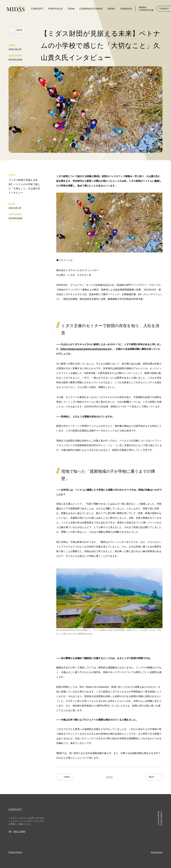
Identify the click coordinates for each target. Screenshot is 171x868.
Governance (157, 852)
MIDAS (145, 9)
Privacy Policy (15, 852)
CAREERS (126, 9)
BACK (19, 30)
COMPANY (86, 9)
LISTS (109, 777)
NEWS (111, 9)
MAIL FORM (19, 832)
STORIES (97, 9)
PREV (67, 777)
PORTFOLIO (55, 9)
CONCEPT (37, 9)
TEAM (71, 9)
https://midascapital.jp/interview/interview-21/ (86, 349)
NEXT (152, 777)
